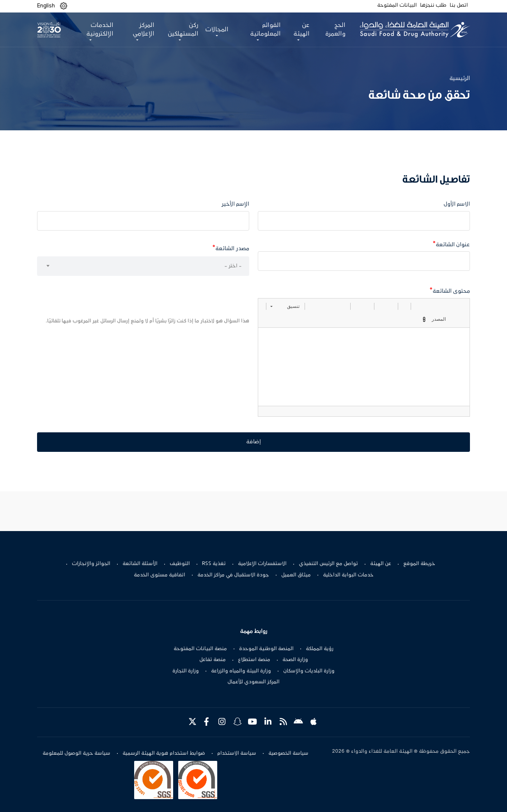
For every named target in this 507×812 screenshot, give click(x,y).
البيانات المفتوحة (397, 5)
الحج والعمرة (335, 30)
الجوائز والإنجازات (91, 564)
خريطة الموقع (419, 564)
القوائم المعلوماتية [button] (265, 30)
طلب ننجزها (433, 5)
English (46, 6)
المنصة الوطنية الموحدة (266, 649)
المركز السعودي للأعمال (253, 682)
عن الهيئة (381, 564)
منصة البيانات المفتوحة (200, 649)
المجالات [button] (217, 30)
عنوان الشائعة (453, 245)
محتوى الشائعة (451, 291)
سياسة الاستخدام (237, 753)
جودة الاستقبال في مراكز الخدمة (233, 575)
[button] (64, 6)
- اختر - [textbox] (233, 266)
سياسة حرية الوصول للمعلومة (76, 753)
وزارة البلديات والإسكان (309, 671)
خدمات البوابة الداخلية (348, 575)
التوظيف (180, 564)
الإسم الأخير (236, 204)
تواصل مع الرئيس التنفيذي (328, 564)
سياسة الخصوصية (288, 753)
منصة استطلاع (254, 660)
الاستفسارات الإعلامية (262, 564)
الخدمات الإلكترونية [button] (100, 30)
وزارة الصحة (295, 660)
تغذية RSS (214, 564)
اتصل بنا (459, 5)
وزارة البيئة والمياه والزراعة (241, 671)
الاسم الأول (457, 204)
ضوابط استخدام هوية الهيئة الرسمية (164, 753)
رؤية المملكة (320, 649)
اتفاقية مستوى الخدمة (160, 575)
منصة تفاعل (213, 660)
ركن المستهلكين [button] (183, 30)
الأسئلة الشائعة (140, 564)
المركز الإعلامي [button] (144, 30)
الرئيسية (460, 78)
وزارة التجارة (186, 671)
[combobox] (143, 266)
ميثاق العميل (296, 575)
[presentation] (190, 299)
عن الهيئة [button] (301, 30)
